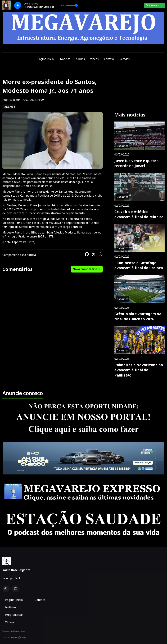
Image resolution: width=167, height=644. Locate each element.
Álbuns (80, 59)
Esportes (9, 107)
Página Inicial (46, 59)
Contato (109, 59)
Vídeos (94, 59)
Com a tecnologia (14, 638)
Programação (14, 615)
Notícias (65, 59)
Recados (125, 59)
